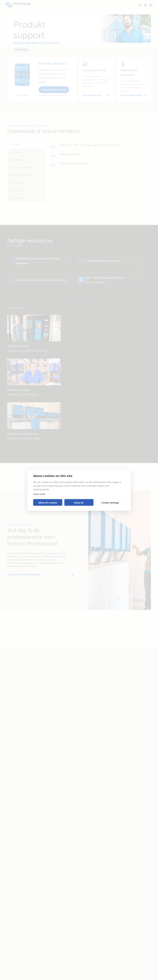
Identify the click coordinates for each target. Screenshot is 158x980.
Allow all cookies (48, 502)
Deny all (79, 502)
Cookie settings (110, 502)
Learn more (39, 494)
